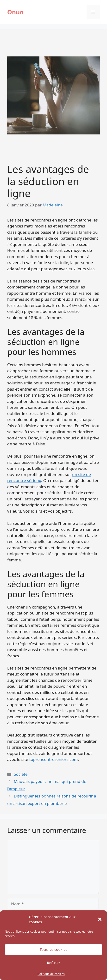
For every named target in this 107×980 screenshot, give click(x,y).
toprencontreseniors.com (53, 759)
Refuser (53, 963)
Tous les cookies (53, 949)
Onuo (15, 12)
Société (21, 774)
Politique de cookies (51, 974)
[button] (100, 919)
